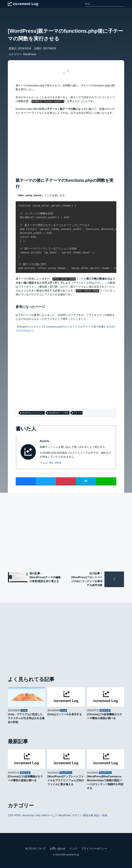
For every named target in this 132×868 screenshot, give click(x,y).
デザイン (77, 815)
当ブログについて (35, 848)
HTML (18, 815)
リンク (73, 848)
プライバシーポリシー (94, 848)
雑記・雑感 (101, 815)
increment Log (72, 854)
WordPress (30, 54)
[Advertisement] (66, 145)
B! (86, 481)
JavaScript (28, 815)
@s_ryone (55, 462)
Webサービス (50, 815)
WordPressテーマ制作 (59, 413)
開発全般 (88, 815)
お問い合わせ (58, 848)
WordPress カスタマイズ (33, 413)
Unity (38, 815)
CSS (11, 815)
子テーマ (78, 413)
